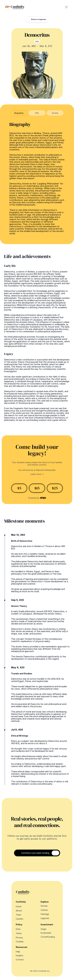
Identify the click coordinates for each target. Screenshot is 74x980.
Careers (20, 919)
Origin (44, 929)
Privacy (19, 938)
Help (18, 952)
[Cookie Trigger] (20, 942)
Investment (46, 933)
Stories (44, 906)
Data (18, 929)
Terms (19, 933)
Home (19, 906)
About (19, 911)
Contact (20, 960)
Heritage (45, 914)
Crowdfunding (48, 937)
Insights (20, 955)
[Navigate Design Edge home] (15, 7)
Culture (44, 910)
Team (18, 915)
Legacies (45, 918)
